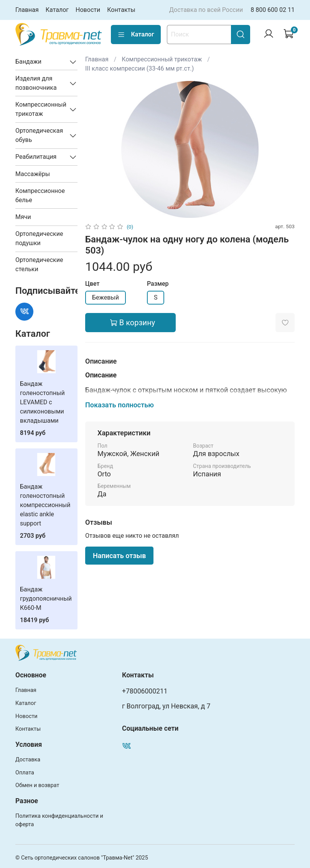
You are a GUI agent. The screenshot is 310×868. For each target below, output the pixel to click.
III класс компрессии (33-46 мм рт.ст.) (139, 68)
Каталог (57, 10)
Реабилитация (36, 157)
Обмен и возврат (37, 785)
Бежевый (106, 297)
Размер (158, 284)
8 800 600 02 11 (273, 10)
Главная (27, 10)
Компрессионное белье (40, 195)
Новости (88, 10)
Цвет (92, 284)
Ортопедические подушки (39, 238)
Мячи (23, 217)
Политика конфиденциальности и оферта (59, 820)
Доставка (28, 760)
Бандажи (28, 62)
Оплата (25, 773)
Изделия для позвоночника (36, 83)
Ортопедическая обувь (39, 135)
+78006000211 (145, 691)
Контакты (121, 10)
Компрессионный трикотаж (162, 59)
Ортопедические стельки (39, 264)
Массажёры (33, 174)
